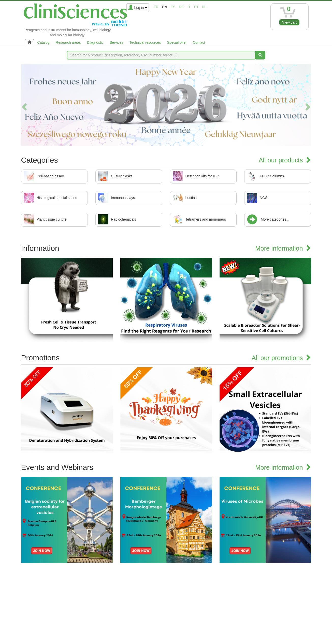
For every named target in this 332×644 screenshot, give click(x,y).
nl (205, 7)
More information (283, 248)
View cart (289, 22)
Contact (199, 42)
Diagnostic (95, 42)
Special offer (177, 42)
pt (196, 7)
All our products (285, 160)
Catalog (44, 42)
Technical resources (145, 42)
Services (117, 42)
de (181, 7)
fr (156, 7)
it (189, 7)
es (173, 7)
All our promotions (281, 358)
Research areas (68, 42)
